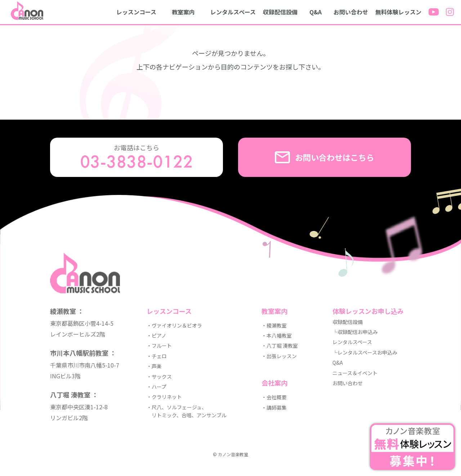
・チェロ (157, 356)
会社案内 (274, 383)
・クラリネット (164, 397)
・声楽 (154, 366)
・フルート (159, 346)
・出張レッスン (279, 356)
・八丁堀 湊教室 (280, 346)
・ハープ (156, 387)
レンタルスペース (233, 12)
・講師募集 (274, 408)
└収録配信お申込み (355, 332)
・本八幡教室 (277, 335)
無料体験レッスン (398, 12)
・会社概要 (274, 397)
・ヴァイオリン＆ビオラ (174, 325)
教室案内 (183, 12)
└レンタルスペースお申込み (365, 352)
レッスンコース (136, 12)
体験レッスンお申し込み (368, 311)
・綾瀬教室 (274, 325)
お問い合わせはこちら (325, 157)
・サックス (159, 377)
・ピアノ (156, 335)
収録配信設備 (280, 12)
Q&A (315, 12)
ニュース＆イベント (355, 373)
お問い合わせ (351, 12)
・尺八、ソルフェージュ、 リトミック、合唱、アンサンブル (187, 411)
